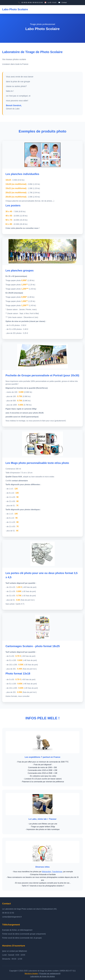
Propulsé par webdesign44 (50, 974)
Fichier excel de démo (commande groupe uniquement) (24, 934)
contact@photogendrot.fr (12, 917)
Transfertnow (57, 872)
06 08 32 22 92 (8, 913)
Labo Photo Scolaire (15, 9)
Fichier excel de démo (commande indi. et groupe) (22, 938)
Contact (64, 2)
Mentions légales (31, 974)
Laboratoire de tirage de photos (42, 976)
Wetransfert (46, 872)
